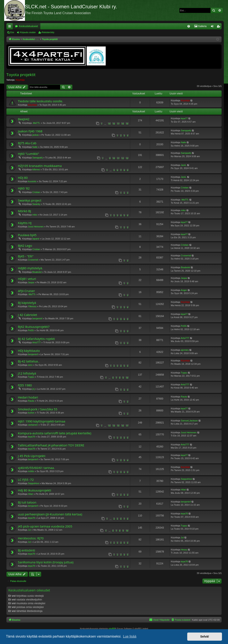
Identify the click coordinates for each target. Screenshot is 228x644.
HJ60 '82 (24, 188)
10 (114, 158)
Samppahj (186, 130)
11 (118, 158)
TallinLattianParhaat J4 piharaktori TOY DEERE (51, 445)
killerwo (36, 169)
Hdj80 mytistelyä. (30, 268)
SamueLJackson (189, 421)
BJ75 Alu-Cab (27, 143)
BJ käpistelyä (27, 303)
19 (127, 124)
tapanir (36, 239)
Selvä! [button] (204, 636)
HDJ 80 (23, 178)
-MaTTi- (36, 123)
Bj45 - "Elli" (26, 256)
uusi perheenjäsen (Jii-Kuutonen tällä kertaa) (50, 514)
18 (123, 124)
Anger (184, 290)
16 (114, 124)
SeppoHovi (33, 483)
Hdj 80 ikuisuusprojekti (35, 490)
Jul (29, 530)
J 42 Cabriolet (27, 315)
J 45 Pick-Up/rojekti (32, 456)
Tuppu (31, 377)
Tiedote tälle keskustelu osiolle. (40, 101)
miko (35, 215)
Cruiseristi (33, 260)
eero (30, 365)
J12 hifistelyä (27, 373)
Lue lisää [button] (130, 636)
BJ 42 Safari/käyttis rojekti (36, 339)
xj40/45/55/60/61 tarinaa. (36, 468)
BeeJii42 (24, 119)
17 (118, 124)
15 (109, 124)
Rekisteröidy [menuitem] (219, 27)
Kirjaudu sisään (28, 32)
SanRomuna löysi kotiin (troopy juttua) (46, 562)
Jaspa (31, 282)
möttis (31, 471)
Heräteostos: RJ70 (31, 538)
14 (114, 426)
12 (123, 158)
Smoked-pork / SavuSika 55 (38, 409)
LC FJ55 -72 (26, 480)
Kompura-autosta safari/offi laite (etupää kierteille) (55, 433)
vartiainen (33, 425)
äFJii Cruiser (26, 291)
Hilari (30, 494)
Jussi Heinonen (36, 227)
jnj (33, 389)
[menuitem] (170, 26)
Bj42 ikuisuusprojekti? (34, 327)
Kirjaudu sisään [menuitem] (213, 27)
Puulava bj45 (27, 235)
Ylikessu (32, 306)
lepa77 (184, 118)
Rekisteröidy (48, 32)
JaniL (183, 165)
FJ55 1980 (25, 385)
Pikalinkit (10, 27)
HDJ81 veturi (27, 279)
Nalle (35, 147)
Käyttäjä (20, 80)
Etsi (12, 32)
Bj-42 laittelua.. (29, 361)
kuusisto (32, 181)
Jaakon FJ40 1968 (30, 131)
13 (127, 158)
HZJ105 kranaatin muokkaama (40, 166)
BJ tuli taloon (27, 502)
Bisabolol (37, 272)
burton (31, 413)
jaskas (35, 135)
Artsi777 (36, 342)
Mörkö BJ (24, 211)
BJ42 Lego (25, 246)
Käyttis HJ (25, 223)
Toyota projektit (21, 75)
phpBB (112, 629)
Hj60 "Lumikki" (28, 154)
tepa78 (31, 437)
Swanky (36, 204)
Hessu (184, 550)
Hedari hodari (28, 397)
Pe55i (31, 330)
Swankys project (30, 200)
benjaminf (37, 318)
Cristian (36, 192)
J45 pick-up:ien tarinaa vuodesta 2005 (45, 526)
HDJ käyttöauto (29, 351)
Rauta (31, 401)
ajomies (185, 350)
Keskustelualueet (28, 26)
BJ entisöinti (27, 550)
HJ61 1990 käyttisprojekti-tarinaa (42, 421)
